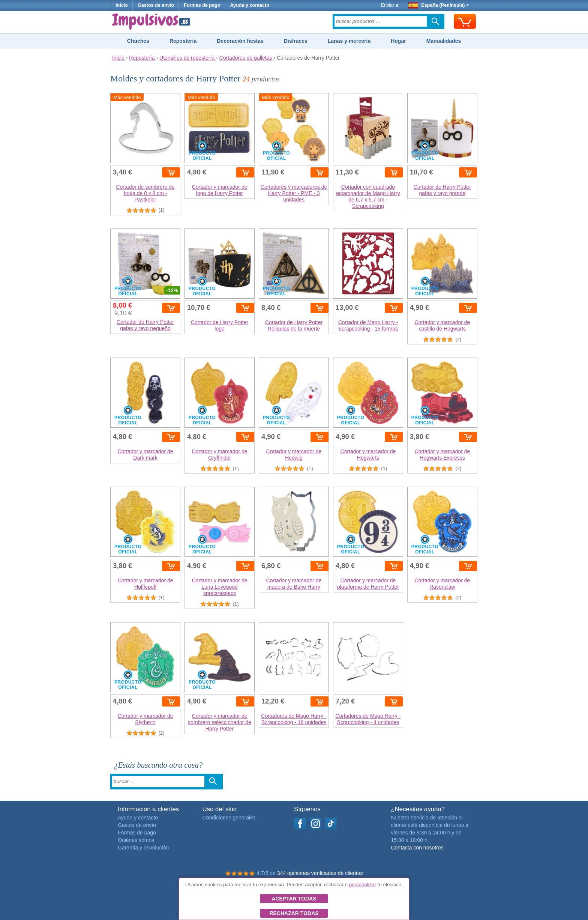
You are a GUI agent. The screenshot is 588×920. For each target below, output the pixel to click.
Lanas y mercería (349, 41)
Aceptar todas (294, 899)
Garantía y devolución (143, 848)
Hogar (398, 41)
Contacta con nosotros (417, 848)
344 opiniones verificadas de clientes (320, 873)
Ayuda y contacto (250, 5)
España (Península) (439, 5)
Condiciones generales (229, 818)
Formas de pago (202, 5)
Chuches (138, 41)
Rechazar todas (294, 913)
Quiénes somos (136, 840)
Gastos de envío (156, 5)
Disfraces (296, 41)
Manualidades (444, 41)
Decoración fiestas (240, 41)
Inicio (122, 5)
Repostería (183, 41)
